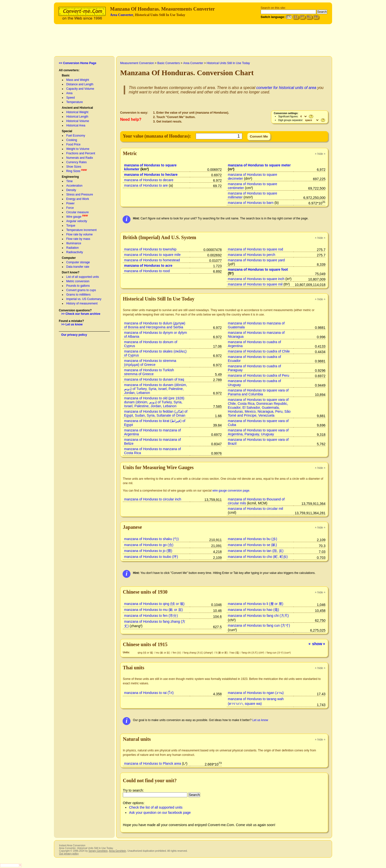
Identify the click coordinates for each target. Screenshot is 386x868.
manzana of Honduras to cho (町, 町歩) (258, 557)
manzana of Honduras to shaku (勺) (151, 539)
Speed (71, 98)
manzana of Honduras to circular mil (256, 509)
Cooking (72, 140)
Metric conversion (78, 281)
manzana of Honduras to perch (252, 255)
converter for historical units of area (286, 88)
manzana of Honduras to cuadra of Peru (259, 375)
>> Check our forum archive (81, 314)
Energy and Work (78, 199)
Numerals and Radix (80, 158)
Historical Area (76, 125)
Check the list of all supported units (156, 807)
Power (70, 203)
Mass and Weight (78, 80)
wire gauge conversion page (231, 491)
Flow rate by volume (79, 234)
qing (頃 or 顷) (146, 653)
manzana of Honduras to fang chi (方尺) (258, 616)
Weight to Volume (78, 149)
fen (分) (177, 653)
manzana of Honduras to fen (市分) (151, 616)
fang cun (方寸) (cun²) (279, 653)
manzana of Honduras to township (150, 249)
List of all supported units (83, 277)
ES (296, 17)
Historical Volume (78, 121)
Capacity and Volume (80, 89)
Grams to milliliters (78, 295)
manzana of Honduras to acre (148, 266)
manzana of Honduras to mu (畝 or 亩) (153, 610)
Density (71, 190)
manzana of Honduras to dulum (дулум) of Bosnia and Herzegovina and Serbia (155, 325)
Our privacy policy (74, 335)
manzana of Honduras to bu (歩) (253, 539)
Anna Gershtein (118, 851)
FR (316, 17)
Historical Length (77, 117)
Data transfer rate (78, 267)
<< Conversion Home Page (78, 63)
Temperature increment (81, 230)
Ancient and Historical (77, 108)
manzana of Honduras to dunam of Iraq (154, 379)
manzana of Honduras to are (146, 185)
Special (67, 131)
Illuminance (74, 243)
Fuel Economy (76, 136)
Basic (66, 75)
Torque (71, 226)
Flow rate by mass (78, 239)
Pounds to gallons (78, 286)
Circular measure (77, 212)
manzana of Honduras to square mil (255, 284)
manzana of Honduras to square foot (258, 269)
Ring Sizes (73, 171)
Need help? (131, 119)
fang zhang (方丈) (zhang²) (199, 653)
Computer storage (78, 262)
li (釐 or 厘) (222, 653)
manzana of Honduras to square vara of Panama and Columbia (258, 392)
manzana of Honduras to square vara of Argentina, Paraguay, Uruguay (258, 432)
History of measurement (82, 303)
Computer (69, 258)
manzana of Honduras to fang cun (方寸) (259, 625)
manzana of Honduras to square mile (152, 255)
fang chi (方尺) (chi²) (253, 653)
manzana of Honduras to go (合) (149, 545)
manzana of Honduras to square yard (256, 260)
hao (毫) (235, 653)
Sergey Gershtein (98, 851)
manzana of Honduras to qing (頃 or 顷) (154, 604)
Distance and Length (80, 84)
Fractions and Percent (81, 153)
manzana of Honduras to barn (251, 203)
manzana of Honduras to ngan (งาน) (256, 693)
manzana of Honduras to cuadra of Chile (259, 351)
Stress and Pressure (80, 195)
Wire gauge (74, 217)
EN (289, 17)
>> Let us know (72, 324)
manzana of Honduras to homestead (152, 260)
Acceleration (74, 186)
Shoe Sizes (74, 167)
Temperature (74, 102)
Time (69, 181)
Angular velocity (77, 221)
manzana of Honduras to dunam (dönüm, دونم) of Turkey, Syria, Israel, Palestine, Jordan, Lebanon (156, 389)
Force (70, 208)
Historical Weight (77, 112)
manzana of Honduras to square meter (259, 165)
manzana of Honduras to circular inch (153, 499)
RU (309, 17)
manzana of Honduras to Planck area (153, 763)
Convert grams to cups (81, 290)
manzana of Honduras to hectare (151, 175)
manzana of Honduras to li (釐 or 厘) (256, 604)
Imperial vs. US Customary (84, 299)
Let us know (260, 720)
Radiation (72, 248)
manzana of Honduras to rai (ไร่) (149, 693)
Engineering (70, 177)
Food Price (73, 144)
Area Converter (122, 15)
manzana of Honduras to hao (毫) (254, 610)
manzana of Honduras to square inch (256, 279)
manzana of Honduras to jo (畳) (148, 551)
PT (302, 17)
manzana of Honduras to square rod (256, 249)
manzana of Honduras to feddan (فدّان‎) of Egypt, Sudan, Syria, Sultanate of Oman (156, 413)
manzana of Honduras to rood (147, 271)
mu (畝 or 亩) (163, 653)
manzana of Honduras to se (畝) (252, 545)
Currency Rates (76, 162)
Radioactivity (75, 252)
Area (69, 93)
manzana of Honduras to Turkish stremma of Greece (149, 372)
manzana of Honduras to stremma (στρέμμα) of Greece (150, 363)
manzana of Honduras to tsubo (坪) (151, 557)
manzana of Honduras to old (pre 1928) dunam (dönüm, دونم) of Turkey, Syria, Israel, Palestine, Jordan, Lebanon (154, 402)
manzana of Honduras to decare (149, 180)
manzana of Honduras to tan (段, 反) (256, 551)
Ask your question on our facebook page (160, 813)
